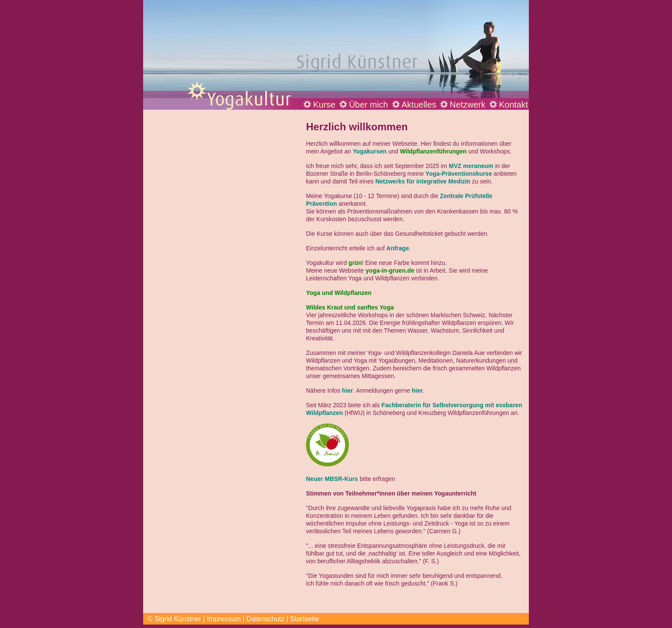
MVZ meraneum (471, 166)
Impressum (224, 619)
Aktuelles (419, 105)
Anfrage (398, 248)
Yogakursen (370, 151)
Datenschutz (265, 619)
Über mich (368, 105)
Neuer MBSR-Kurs (332, 479)
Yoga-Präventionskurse (459, 174)
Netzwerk (467, 105)
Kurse (324, 105)
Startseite (305, 619)
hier (348, 391)
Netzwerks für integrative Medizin (423, 181)
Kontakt (513, 105)
